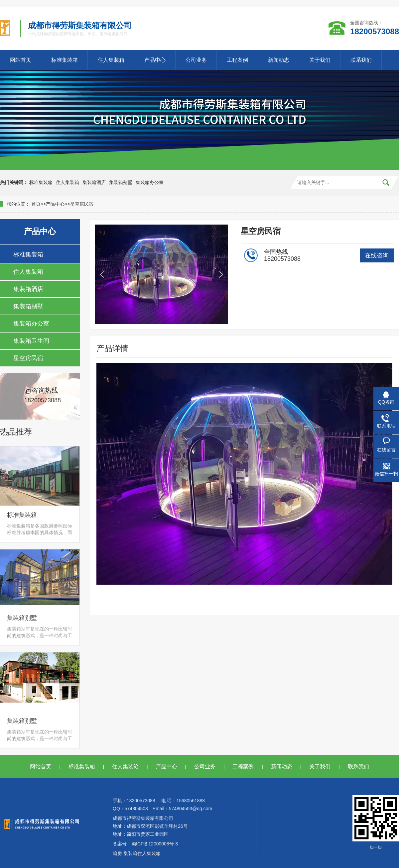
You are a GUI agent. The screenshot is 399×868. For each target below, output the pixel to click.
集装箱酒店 (94, 182)
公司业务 (196, 60)
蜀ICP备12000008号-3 (155, 844)
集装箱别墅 (121, 182)
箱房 (117, 853)
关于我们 (320, 60)
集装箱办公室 (150, 182)
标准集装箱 (65, 60)
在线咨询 (377, 255)
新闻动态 (279, 60)
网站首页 (21, 60)
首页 (36, 204)
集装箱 (130, 853)
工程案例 (237, 60)
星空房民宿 (82, 204)
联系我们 (361, 60)
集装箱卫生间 (31, 341)
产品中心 (155, 60)
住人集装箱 (111, 60)
